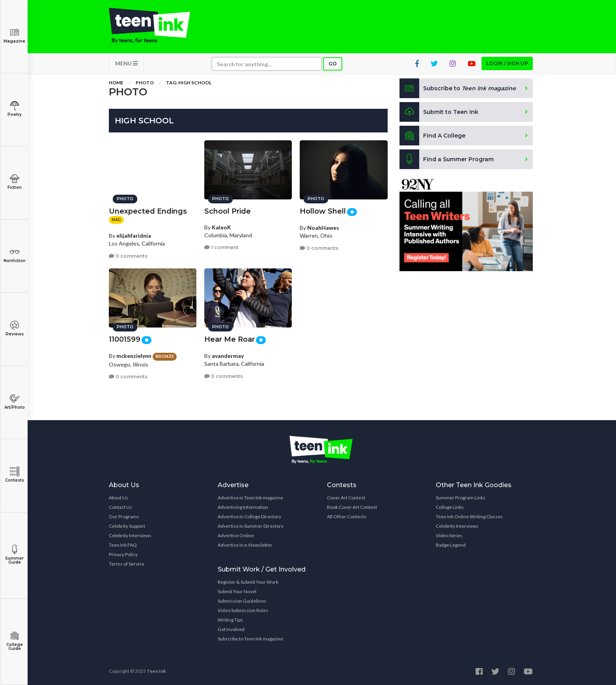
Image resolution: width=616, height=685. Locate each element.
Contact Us (120, 507)
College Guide (14, 641)
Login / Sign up (507, 63)
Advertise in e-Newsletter (245, 545)
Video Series (449, 535)
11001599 (125, 339)
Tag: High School (189, 83)
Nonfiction (14, 255)
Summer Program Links (461, 498)
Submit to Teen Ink (439, 112)
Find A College (432, 136)
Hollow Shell (323, 211)
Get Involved (231, 629)
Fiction (14, 182)
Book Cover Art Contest (352, 507)
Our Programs (124, 517)
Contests (14, 475)
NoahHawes (323, 228)
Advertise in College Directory (249, 517)
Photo (145, 83)
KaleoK (221, 227)
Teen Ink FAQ (123, 545)
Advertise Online (236, 535)
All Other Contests (347, 517)
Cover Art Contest (346, 498)
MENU (126, 63)
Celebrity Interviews (130, 535)
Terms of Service (127, 564)
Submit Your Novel (237, 591)
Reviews (14, 329)
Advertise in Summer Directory (251, 526)
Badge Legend (451, 545)
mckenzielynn (134, 356)
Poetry (14, 109)
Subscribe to (458, 88)
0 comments (128, 256)
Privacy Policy (123, 554)
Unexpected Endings (148, 211)
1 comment (221, 247)
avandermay (228, 356)
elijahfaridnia (134, 235)
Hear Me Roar (230, 339)
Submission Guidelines (242, 601)
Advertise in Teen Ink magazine (250, 498)
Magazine (14, 36)
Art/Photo (14, 402)
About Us (119, 498)
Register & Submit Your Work (248, 582)
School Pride (228, 211)
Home (116, 83)
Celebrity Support (127, 526)
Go (333, 64)
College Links (450, 507)
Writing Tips (230, 620)
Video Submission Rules (243, 610)
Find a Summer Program (447, 159)
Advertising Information (243, 507)
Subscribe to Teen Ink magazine (250, 639)
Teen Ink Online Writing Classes (469, 517)
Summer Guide (14, 555)
